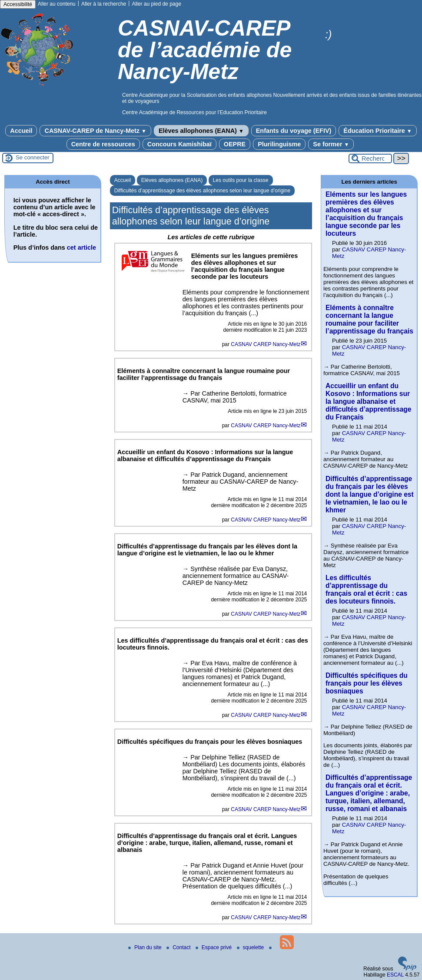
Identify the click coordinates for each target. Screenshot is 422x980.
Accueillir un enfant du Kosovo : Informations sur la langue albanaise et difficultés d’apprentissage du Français (369, 401)
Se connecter (33, 157)
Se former (331, 144)
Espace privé (214, 947)
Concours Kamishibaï (179, 144)
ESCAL (395, 975)
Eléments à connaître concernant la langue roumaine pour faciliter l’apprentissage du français (369, 319)
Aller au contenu (57, 4)
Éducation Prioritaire (377, 131)
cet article (81, 247)
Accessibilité (18, 4)
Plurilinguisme (279, 144)
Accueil (21, 131)
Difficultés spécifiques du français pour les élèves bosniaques (367, 683)
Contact (179, 947)
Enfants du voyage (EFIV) (294, 131)
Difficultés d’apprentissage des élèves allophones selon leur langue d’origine (202, 191)
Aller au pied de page (156, 4)
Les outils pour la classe (241, 180)
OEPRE (235, 144)
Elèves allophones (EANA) (201, 131)
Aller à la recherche (104, 4)
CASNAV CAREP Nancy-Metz (266, 344)
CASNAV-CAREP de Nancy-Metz (95, 131)
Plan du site (146, 947)
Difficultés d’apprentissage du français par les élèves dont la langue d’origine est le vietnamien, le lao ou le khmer (370, 494)
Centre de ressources (103, 144)
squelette (251, 947)
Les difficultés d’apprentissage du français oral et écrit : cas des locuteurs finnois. (366, 589)
